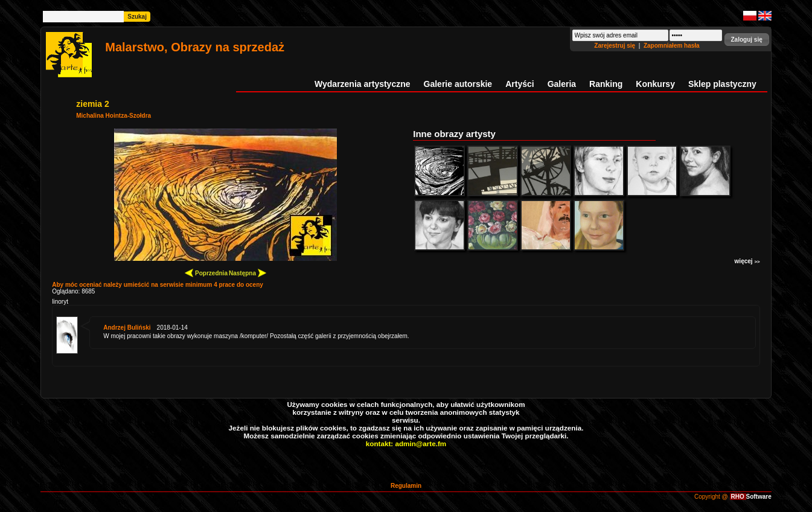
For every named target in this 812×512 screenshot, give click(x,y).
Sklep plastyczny (722, 84)
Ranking (606, 84)
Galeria (562, 84)
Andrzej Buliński (127, 328)
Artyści (519, 84)
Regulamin (406, 486)
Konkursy (655, 84)
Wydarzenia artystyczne (362, 84)
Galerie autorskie (458, 84)
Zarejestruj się (615, 46)
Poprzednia (206, 273)
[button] (747, 40)
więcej (747, 261)
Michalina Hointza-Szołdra (113, 116)
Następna (248, 273)
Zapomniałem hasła (672, 46)
